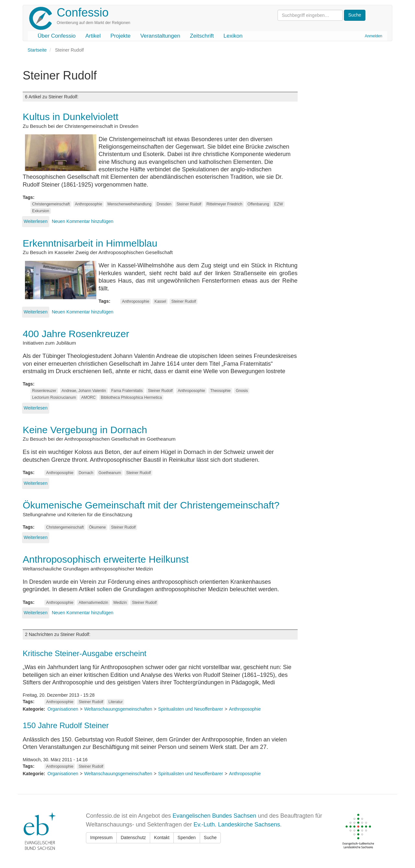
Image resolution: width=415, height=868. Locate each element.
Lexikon (233, 36)
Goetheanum (110, 473)
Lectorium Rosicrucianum (54, 397)
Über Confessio (57, 36)
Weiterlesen (36, 221)
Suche (210, 837)
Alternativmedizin (93, 603)
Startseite (37, 50)
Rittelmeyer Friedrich (225, 204)
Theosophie (220, 391)
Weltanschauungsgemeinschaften (118, 709)
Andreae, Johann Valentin (84, 391)
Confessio (83, 12)
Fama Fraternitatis (127, 391)
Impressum (101, 837)
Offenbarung (258, 204)
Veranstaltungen (160, 36)
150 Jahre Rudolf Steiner (66, 725)
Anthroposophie (89, 204)
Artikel (93, 36)
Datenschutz (133, 837)
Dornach (86, 473)
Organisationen (63, 709)
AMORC (88, 397)
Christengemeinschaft (51, 204)
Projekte (120, 36)
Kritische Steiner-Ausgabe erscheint (85, 653)
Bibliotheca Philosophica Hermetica (131, 397)
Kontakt (162, 837)
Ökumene (97, 527)
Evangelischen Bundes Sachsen (214, 816)
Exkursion (41, 211)
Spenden (187, 837)
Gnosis (242, 391)
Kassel (160, 301)
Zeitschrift (202, 36)
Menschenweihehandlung (129, 204)
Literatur (115, 702)
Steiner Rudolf (189, 204)
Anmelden (373, 36)
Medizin (120, 603)
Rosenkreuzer (44, 391)
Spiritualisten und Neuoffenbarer (190, 709)
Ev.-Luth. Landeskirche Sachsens (237, 825)
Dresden (164, 204)
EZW (279, 204)
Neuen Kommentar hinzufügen (83, 221)
